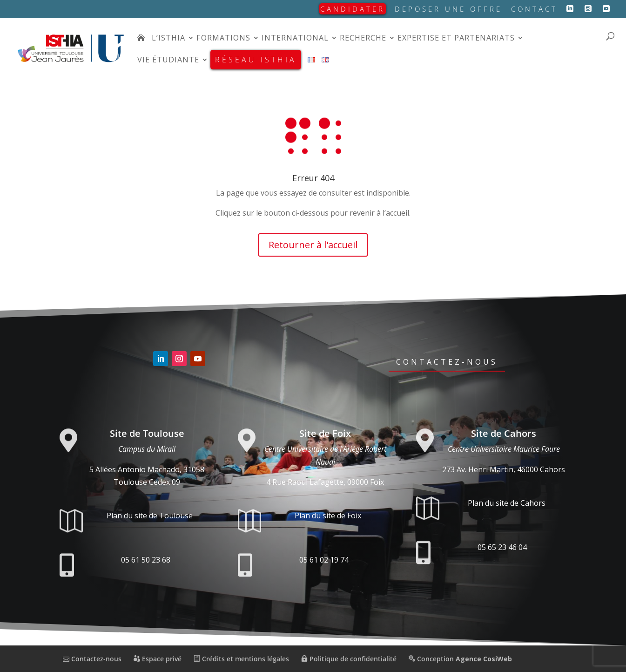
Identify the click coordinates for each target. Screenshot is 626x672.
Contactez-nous (447, 362)
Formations (223, 39)
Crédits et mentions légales (241, 659)
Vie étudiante (168, 61)
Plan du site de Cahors (507, 503)
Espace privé (158, 659)
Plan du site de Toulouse (150, 516)
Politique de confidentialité (349, 659)
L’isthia (168, 39)
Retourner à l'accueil (313, 245)
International (295, 39)
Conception (460, 659)
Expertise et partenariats (456, 39)
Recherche (363, 39)
